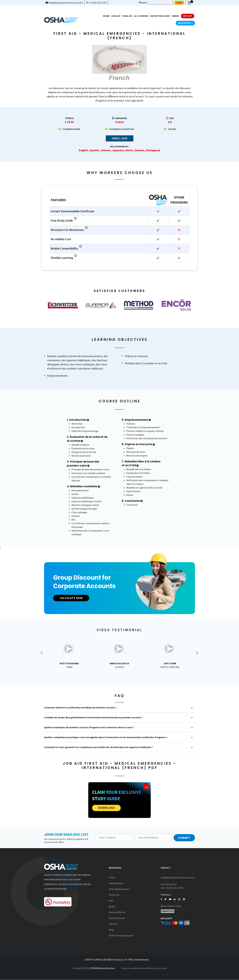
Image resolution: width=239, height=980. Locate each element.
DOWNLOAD (106, 808)
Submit (184, 838)
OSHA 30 (127, 16)
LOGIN (179, 3)
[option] (63, 305)
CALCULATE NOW (73, 598)
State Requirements (119, 889)
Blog (111, 930)
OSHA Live (114, 895)
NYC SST (188, 16)
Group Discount (160, 16)
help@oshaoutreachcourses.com (64, 3)
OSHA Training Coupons (121, 936)
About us (113, 924)
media (176, 16)
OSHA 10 (116, 16)
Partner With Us (117, 912)
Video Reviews (116, 883)
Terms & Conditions (130, 968)
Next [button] (197, 653)
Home (106, 16)
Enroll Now (120, 138)
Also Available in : (120, 146)
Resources (185, 23)
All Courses (141, 16)
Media (112, 907)
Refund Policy (147, 968)
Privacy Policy (161, 968)
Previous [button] (42, 653)
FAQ (111, 901)
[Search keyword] (159, 3)
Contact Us (168, 912)
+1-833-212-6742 (96, 3)
